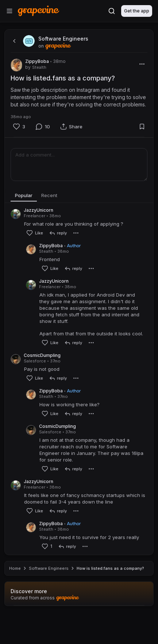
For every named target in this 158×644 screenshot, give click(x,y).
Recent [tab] (49, 195)
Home (15, 598)
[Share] (71, 127)
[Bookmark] (142, 127)
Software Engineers (49, 598)
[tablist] (79, 196)
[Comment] (43, 127)
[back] (14, 41)
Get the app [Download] (137, 11)
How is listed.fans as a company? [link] (110, 598)
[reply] (58, 233)
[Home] (38, 11)
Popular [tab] (24, 195)
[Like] (19, 127)
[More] (142, 64)
